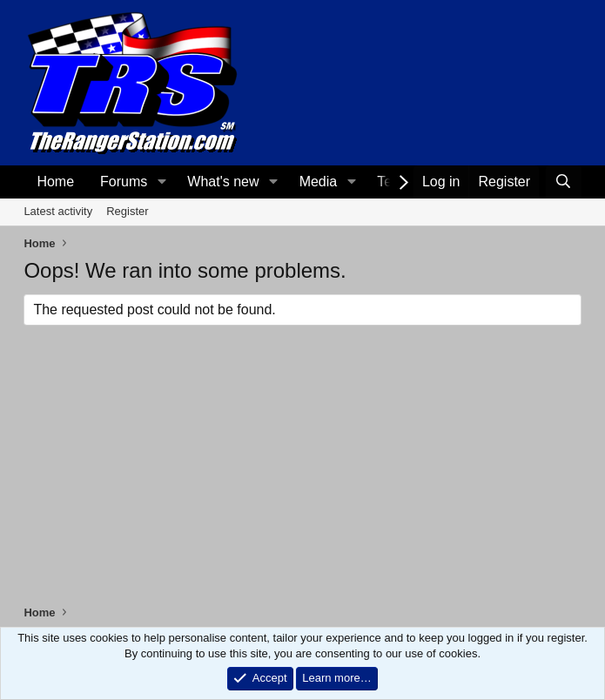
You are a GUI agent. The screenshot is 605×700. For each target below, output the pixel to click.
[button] (161, 182)
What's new (223, 182)
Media (319, 182)
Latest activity (58, 211)
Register (127, 211)
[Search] (564, 182)
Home (55, 182)
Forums (124, 182)
